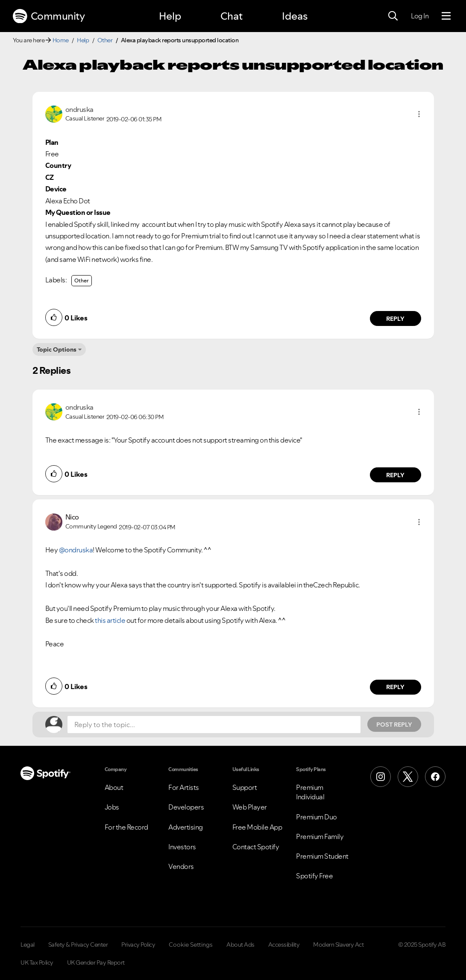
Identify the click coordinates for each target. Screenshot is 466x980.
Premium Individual (310, 792)
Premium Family (320, 836)
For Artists (184, 787)
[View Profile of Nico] (72, 517)
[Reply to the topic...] (214, 725)
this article (110, 620)
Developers (186, 807)
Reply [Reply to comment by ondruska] (395, 319)
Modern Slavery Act (338, 945)
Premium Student (322, 856)
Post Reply (394, 725)
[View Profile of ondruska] (79, 109)
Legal (28, 945)
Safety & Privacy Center (78, 945)
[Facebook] (435, 777)
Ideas (295, 16)
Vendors (181, 866)
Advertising (186, 827)
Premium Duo (317, 817)
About (114, 787)
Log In (420, 16)
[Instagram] (381, 777)
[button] (419, 114)
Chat (232, 16)
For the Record (126, 827)
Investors (182, 847)
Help (170, 16)
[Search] (393, 16)
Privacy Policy (138, 945)
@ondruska (76, 550)
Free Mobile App (257, 827)
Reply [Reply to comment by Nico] (395, 687)
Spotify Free (314, 876)
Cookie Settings (191, 945)
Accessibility (284, 945)
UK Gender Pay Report (96, 962)
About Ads (240, 945)
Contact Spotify (256, 847)
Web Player (250, 807)
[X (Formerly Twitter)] (408, 777)
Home (61, 40)
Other (105, 40)
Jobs (112, 807)
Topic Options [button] (57, 349)
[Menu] (446, 16)
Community (49, 16)
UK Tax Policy (37, 962)
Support (245, 787)
